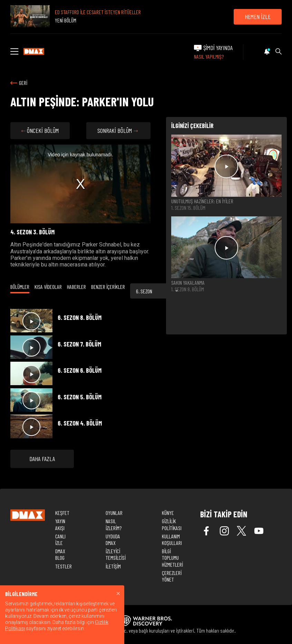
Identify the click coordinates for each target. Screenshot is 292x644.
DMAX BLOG (60, 554)
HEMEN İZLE (258, 17)
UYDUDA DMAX (113, 539)
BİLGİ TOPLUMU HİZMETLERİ (172, 558)
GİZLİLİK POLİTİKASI (172, 524)
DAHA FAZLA (42, 459)
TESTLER (64, 566)
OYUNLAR (114, 513)
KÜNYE (168, 513)
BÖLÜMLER (20, 287)
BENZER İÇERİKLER (108, 287)
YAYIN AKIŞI (60, 524)
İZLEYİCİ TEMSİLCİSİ (116, 554)
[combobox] (156, 291)
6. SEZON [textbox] (144, 291)
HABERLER (76, 287)
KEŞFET (62, 513)
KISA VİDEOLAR (48, 287)
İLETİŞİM (113, 566)
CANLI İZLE (60, 539)
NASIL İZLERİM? (114, 524)
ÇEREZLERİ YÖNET (172, 576)
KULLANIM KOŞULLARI (172, 539)
